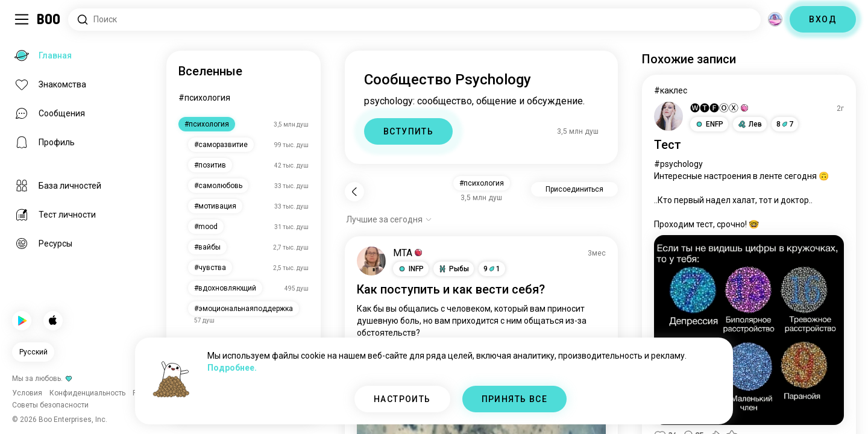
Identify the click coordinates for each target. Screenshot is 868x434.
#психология (204, 98)
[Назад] (354, 192)
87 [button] (785, 124)
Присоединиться (574, 189)
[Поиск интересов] (414, 20)
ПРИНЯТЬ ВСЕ (514, 399)
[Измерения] (775, 19)
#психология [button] (482, 183)
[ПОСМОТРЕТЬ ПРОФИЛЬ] (371, 261)
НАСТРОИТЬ (402, 399)
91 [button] (492, 269)
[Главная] (49, 19)
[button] (411, 269)
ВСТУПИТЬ (408, 131)
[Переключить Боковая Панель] (22, 19)
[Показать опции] (389, 219)
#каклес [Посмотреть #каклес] (671, 90)
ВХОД (823, 19)
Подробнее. (232, 368)
